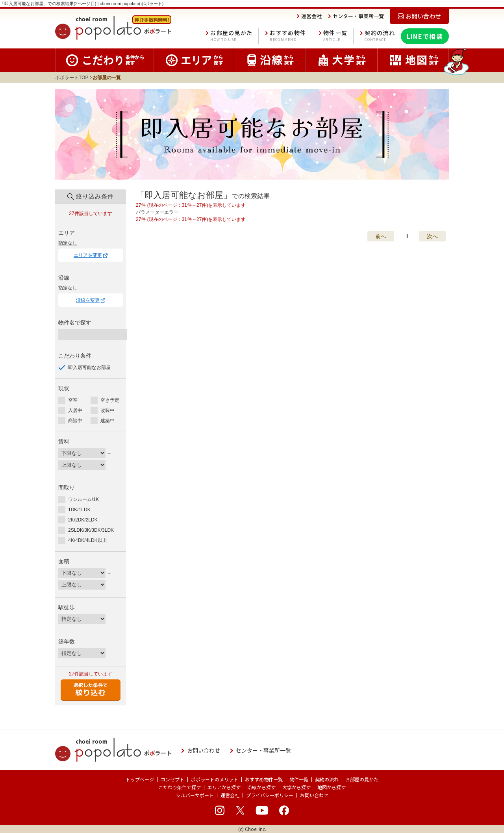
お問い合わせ (314, 795)
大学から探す (296, 787)
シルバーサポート (195, 795)
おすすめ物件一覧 (264, 779)
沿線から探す (261, 787)
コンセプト (172, 779)
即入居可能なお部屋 (89, 367)
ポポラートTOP (72, 78)
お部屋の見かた (231, 36)
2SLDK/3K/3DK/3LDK (91, 530)
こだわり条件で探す (180, 787)
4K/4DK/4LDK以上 (88, 540)
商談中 (75, 421)
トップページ (140, 779)
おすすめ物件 (288, 36)
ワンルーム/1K (83, 499)
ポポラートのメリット (215, 779)
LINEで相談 (425, 36)
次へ (432, 236)
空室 (73, 400)
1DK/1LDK (79, 510)
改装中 (107, 410)
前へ (381, 236)
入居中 (75, 410)
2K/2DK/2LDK (83, 520)
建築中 (107, 421)
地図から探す (332, 787)
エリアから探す (224, 787)
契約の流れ (380, 36)
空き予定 (110, 400)
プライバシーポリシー (270, 795)
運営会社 (230, 795)
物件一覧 (335, 36)
